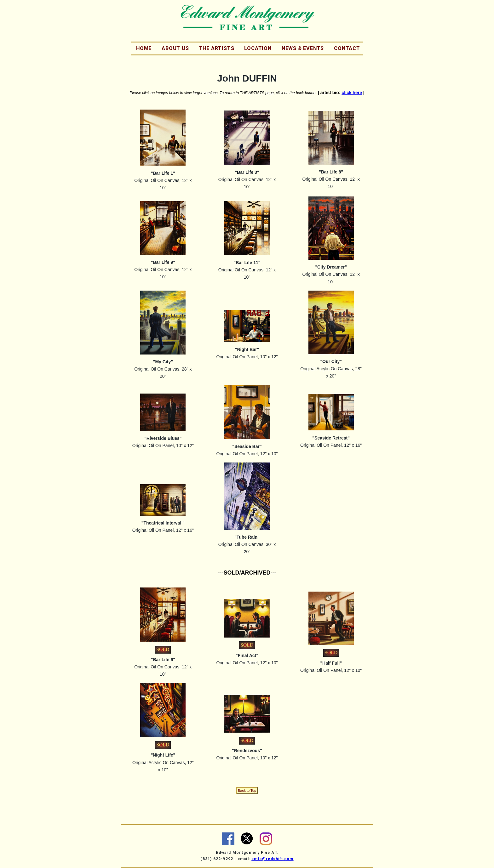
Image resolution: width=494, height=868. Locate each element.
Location (258, 48)
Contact (347, 48)
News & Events (303, 48)
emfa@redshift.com (272, 859)
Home (144, 48)
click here (352, 93)
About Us (175, 48)
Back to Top (247, 791)
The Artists (217, 48)
